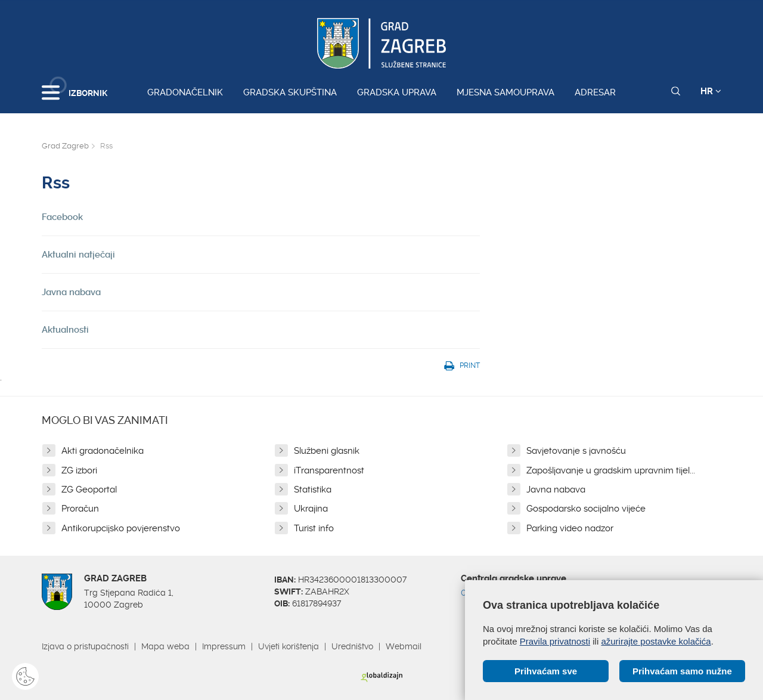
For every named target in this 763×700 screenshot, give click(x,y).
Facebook (62, 217)
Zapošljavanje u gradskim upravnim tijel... (611, 470)
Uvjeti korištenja (289, 646)
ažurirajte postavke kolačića (656, 641)
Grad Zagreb (65, 146)
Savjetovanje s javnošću (576, 451)
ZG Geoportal (89, 490)
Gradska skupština (290, 92)
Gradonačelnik (185, 92)
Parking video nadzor (570, 528)
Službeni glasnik (327, 451)
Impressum (224, 646)
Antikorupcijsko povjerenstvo (121, 528)
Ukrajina (311, 509)
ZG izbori (79, 470)
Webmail (404, 646)
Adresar (595, 92)
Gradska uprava (397, 92)
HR (711, 91)
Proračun (80, 509)
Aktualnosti (65, 330)
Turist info (314, 528)
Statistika (313, 490)
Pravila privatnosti (555, 641)
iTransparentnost (329, 470)
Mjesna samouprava (505, 92)
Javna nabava (71, 292)
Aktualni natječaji (78, 255)
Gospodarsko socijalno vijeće (586, 509)
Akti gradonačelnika (103, 451)
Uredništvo (352, 646)
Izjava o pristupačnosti (85, 646)
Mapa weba (165, 646)
